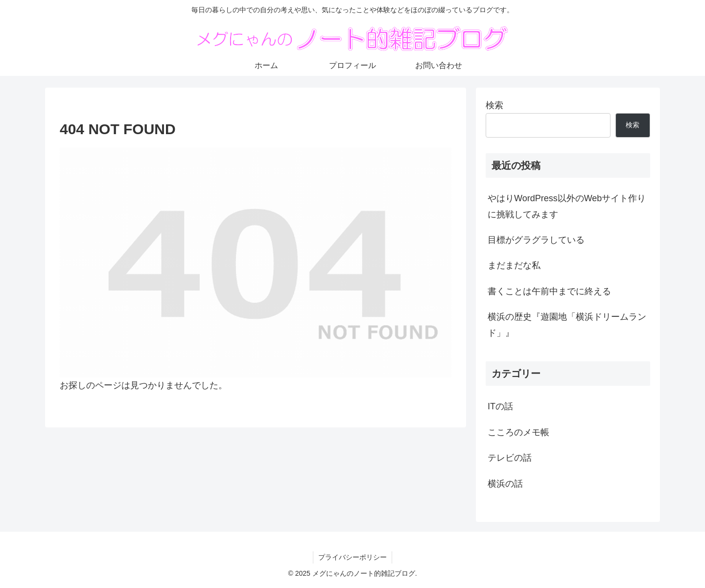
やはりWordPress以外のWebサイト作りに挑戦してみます (567, 206)
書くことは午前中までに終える (549, 291)
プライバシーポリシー (352, 557)
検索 (494, 105)
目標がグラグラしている (536, 240)
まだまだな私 (514, 265)
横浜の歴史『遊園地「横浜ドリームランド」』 (567, 325)
